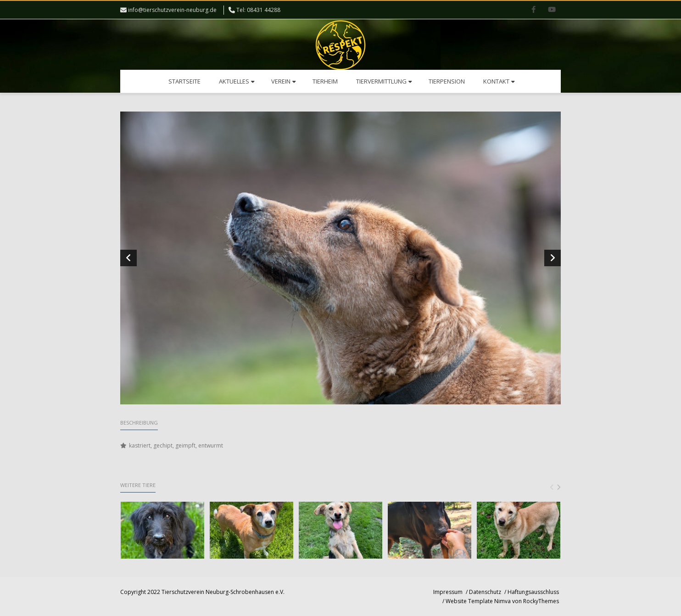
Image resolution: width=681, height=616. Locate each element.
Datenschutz (485, 592)
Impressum (448, 592)
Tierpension (447, 81)
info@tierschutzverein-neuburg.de (172, 10)
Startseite (184, 81)
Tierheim (325, 81)
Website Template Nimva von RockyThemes (502, 601)
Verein (284, 81)
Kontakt (499, 81)
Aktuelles (237, 81)
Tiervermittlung (384, 81)
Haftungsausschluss (533, 592)
